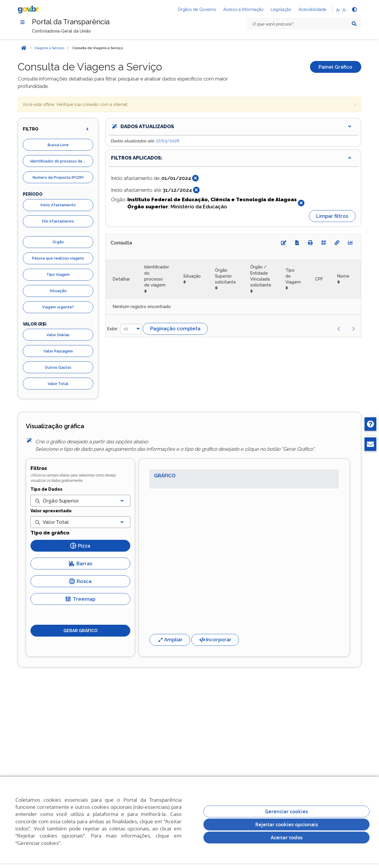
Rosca (80, 581)
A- (345, 10)
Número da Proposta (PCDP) (58, 177)
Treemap (80, 599)
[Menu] (23, 22)
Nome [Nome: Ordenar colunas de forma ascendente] (343, 276)
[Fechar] (195, 178)
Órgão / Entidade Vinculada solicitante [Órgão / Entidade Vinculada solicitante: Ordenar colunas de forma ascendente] (261, 276)
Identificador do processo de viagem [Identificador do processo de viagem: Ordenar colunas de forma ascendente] (157, 276)
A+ (338, 10)
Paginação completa (175, 328)
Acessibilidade (312, 9)
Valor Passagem (58, 351)
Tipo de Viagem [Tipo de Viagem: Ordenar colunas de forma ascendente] (293, 276)
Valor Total (58, 384)
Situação (58, 291)
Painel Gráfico (335, 67)
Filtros (39, 468)
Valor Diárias (58, 335)
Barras (80, 563)
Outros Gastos (58, 367)
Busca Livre (58, 145)
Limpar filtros (332, 216)
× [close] (355, 104)
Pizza (80, 546)
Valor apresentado (51, 511)
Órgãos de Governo (197, 9)
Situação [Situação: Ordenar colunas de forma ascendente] (192, 276)
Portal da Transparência (71, 22)
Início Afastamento (58, 205)
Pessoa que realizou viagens (58, 258)
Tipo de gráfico (50, 533)
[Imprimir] (310, 243)
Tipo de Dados (46, 489)
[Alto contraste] (354, 9)
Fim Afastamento (58, 221)
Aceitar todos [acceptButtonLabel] (287, 837)
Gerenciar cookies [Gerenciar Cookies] (286, 811)
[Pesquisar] (354, 24)
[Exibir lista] (122, 501)
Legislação (281, 9)
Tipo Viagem (58, 274)
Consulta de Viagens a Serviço (98, 48)
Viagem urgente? (58, 307)
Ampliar (170, 640)
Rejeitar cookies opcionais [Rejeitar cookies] (287, 824)
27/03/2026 (168, 141)
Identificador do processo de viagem (62, 161)
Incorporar (215, 640)
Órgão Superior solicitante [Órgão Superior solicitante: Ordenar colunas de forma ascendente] (225, 276)
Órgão (58, 242)
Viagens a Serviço (49, 48)
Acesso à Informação (243, 9)
